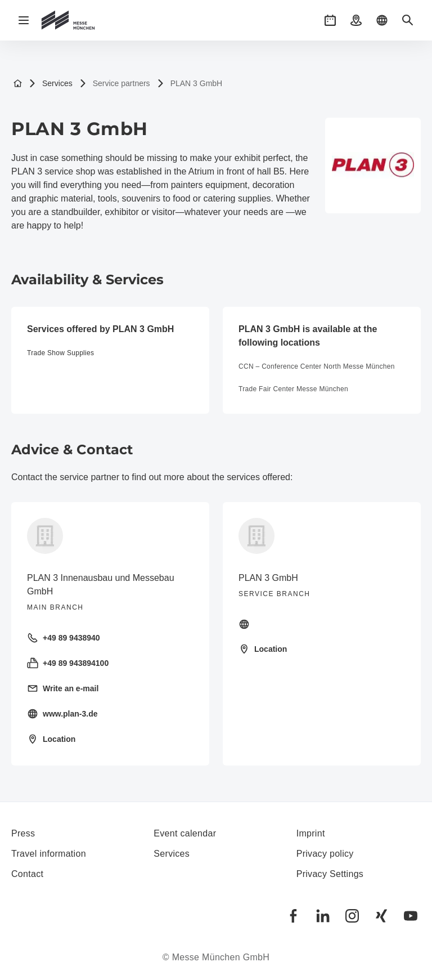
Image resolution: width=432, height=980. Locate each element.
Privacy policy (325, 854)
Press (23, 833)
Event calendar (185, 833)
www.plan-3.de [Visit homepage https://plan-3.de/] (62, 714)
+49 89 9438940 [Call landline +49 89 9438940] (64, 638)
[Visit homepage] (322, 624)
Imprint (311, 833)
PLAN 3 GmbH (190, 84)
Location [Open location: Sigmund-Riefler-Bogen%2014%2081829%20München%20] (51, 739)
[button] (330, 20)
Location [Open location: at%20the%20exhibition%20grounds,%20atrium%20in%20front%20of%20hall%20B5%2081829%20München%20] (263, 649)
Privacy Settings (330, 874)
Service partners (115, 84)
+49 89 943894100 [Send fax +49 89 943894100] (68, 663)
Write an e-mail (63, 688)
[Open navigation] (24, 20)
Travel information (49, 854)
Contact (27, 874)
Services (51, 84)
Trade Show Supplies (60, 353)
